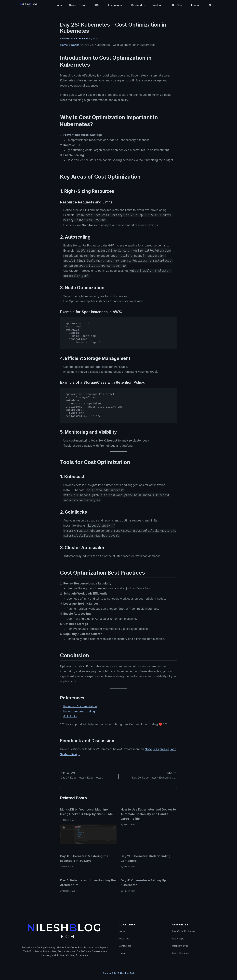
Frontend (159, 5)
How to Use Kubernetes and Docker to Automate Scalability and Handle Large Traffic (148, 814)
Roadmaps (178, 937)
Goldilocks (70, 716)
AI (211, 5)
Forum (197, 5)
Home (59, 5)
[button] (100, 5)
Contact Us (125, 944)
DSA (98, 5)
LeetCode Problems (184, 930)
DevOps (178, 5)
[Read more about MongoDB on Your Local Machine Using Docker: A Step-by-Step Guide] (88, 834)
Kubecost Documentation (80, 706)
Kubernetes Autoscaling (79, 711)
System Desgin (78, 5)
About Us (124, 937)
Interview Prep (180, 944)
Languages (117, 5)
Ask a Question (180, 952)
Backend (138, 5)
